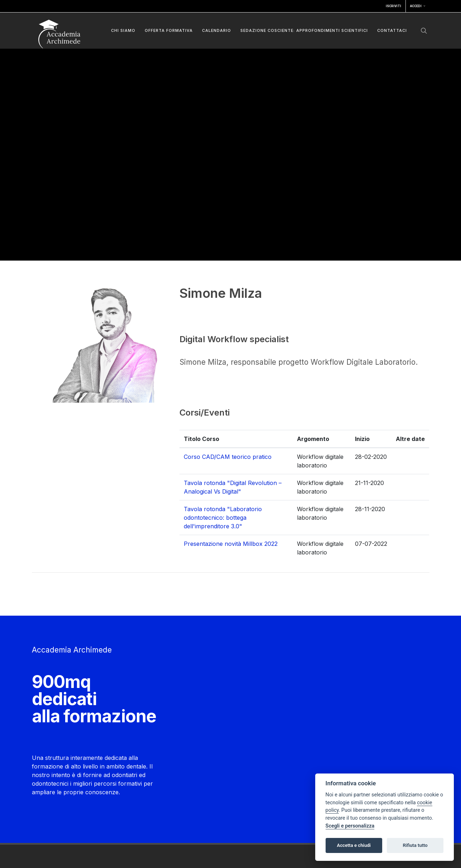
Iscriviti (393, 6)
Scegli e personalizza (350, 826)
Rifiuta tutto (415, 845)
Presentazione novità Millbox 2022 (231, 544)
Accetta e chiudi (354, 845)
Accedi (418, 6)
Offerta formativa (169, 30)
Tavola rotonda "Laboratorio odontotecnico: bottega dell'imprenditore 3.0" (223, 518)
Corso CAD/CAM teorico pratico (228, 457)
